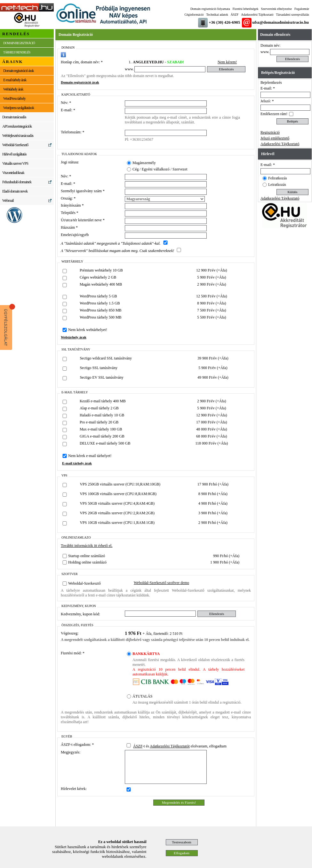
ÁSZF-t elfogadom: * (77, 745)
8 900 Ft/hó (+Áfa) (213, 494)
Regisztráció (270, 132)
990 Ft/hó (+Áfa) (226, 556)
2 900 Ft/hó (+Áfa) (213, 523)
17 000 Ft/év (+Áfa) (212, 422)
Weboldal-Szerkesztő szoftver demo (161, 583)
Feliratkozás (278, 178)
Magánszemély (144, 163)
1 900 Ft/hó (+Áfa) (225, 562)
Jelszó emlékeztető (275, 138)
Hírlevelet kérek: (74, 789)
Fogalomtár (302, 9)
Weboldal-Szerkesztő (84, 583)
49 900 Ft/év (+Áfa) (213, 377)
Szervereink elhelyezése (276, 9)
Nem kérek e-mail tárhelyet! (90, 456)
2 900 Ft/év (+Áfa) (212, 284)
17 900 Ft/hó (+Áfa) (213, 484)
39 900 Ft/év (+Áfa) (213, 358)
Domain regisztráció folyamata (210, 9)
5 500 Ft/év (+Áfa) (212, 317)
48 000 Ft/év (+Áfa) (212, 429)
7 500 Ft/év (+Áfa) (212, 310)
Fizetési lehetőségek (246, 9)
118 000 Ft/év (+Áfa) (212, 443)
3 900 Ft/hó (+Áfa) (213, 513)
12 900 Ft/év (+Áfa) (212, 270)
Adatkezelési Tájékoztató (257, 15)
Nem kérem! (227, 62)
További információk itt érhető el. (87, 546)
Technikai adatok (217, 15)
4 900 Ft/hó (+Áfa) (213, 503)
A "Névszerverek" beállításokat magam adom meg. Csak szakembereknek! (117, 251)
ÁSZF (235, 15)
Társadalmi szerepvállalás (292, 15)
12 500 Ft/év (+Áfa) (212, 296)
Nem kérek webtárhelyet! (88, 330)
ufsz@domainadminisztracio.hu (281, 22)
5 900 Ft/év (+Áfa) (212, 277)
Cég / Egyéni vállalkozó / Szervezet (160, 169)
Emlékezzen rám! (274, 114)
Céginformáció (194, 15)
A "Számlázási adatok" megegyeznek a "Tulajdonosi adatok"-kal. (111, 243)
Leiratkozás (277, 185)
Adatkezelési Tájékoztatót (170, 746)
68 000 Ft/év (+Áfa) (212, 436)
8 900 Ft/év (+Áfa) (212, 303)
